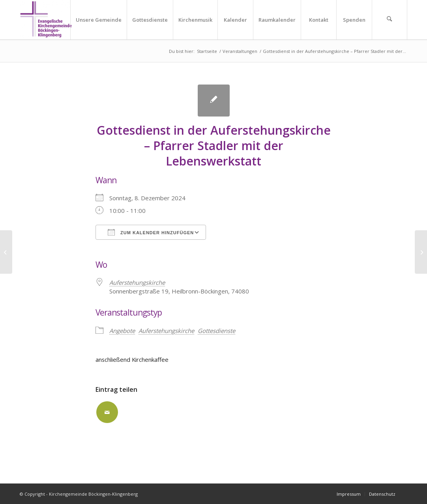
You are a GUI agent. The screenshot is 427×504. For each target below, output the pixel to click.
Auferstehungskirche (166, 331)
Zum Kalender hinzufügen (151, 232)
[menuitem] (98, 20)
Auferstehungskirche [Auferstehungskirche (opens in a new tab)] (137, 282)
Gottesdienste (216, 331)
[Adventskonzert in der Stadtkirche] (6, 252)
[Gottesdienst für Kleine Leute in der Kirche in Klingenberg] (421, 252)
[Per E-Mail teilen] (107, 412)
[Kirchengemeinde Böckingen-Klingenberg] (46, 20)
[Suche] (390, 20)
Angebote (122, 331)
